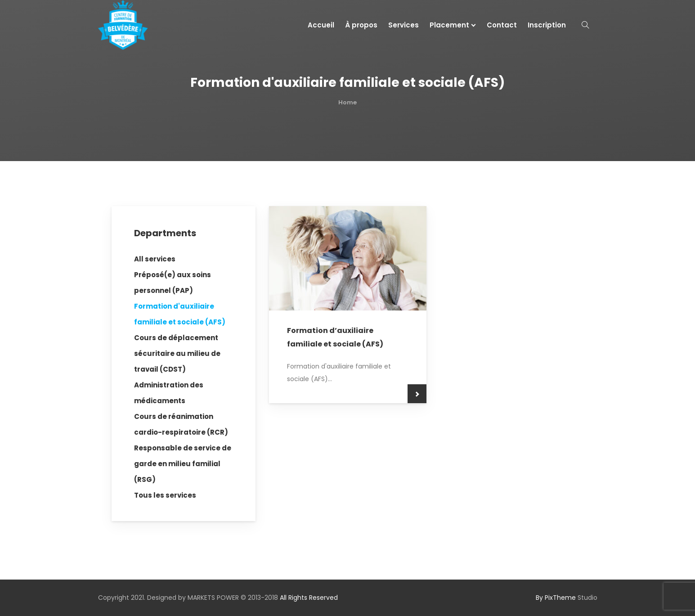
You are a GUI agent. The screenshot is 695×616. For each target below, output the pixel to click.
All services (155, 259)
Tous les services (165, 495)
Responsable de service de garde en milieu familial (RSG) (183, 464)
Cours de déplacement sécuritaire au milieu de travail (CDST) (177, 353)
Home (347, 102)
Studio (567, 598)
